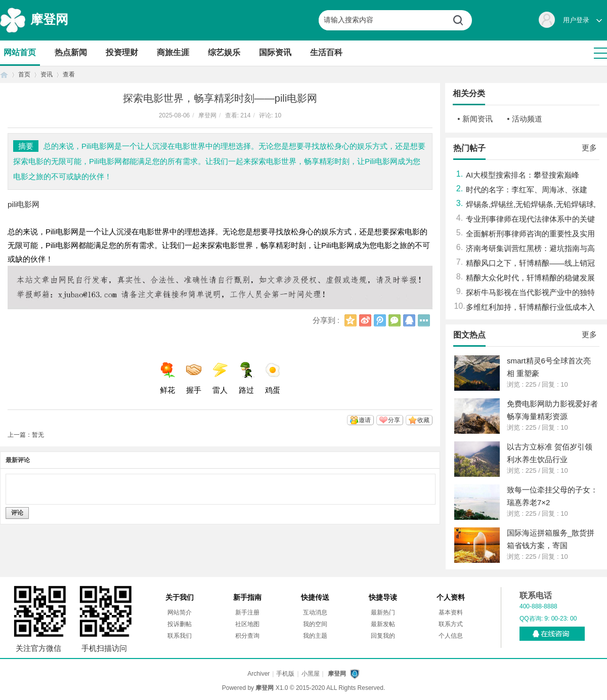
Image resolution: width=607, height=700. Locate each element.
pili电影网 (24, 204)
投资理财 (122, 52)
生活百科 (326, 52)
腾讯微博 (380, 320)
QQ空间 (351, 320)
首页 (4, 75)
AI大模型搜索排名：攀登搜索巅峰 (523, 175)
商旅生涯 (173, 52)
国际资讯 (275, 52)
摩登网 (49, 19)
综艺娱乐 (224, 52)
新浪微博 (365, 320)
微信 (395, 320)
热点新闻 (71, 52)
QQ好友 (409, 320)
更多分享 (424, 320)
